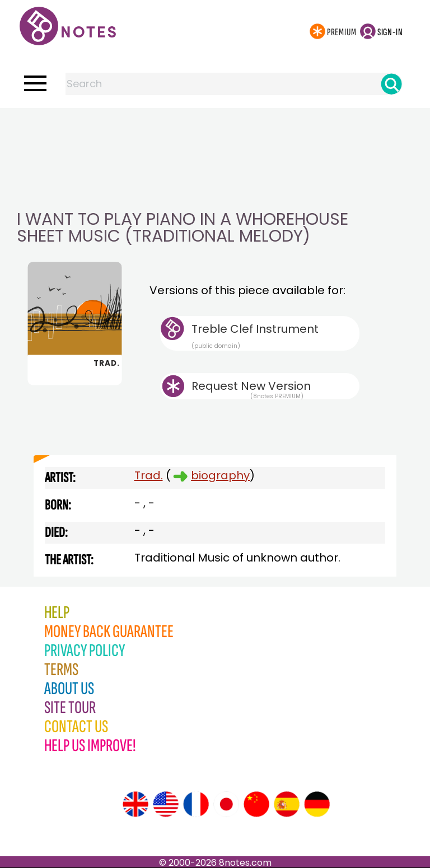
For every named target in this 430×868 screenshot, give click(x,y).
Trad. (149, 475)
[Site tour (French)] (196, 804)
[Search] (391, 84)
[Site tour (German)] (317, 804)
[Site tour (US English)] (166, 804)
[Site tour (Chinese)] (256, 804)
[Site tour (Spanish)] (287, 804)
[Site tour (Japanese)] (226, 804)
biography (220, 475)
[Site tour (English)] (135, 804)
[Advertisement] (215, 130)
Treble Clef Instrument (275, 336)
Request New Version (251, 386)
